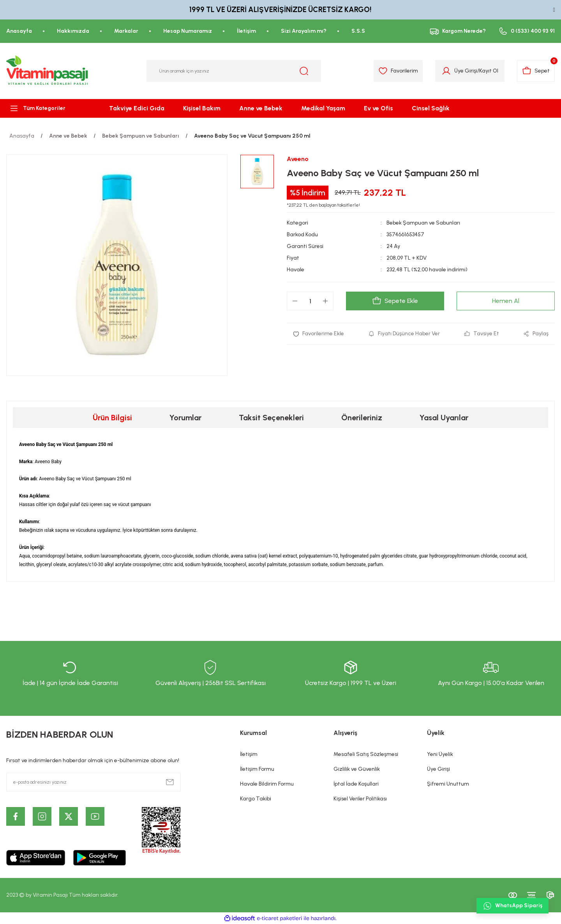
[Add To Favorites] (318, 334)
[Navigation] (47, 108)
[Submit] (170, 782)
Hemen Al (506, 301)
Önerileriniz (362, 418)
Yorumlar (185, 418)
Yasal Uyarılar (444, 418)
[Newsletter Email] (93, 782)
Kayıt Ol (489, 71)
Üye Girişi (438, 769)
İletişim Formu (257, 769)
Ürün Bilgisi (112, 418)
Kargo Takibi (256, 799)
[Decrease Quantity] (295, 301)
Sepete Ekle (395, 301)
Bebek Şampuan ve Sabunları (423, 223)
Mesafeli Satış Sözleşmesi (366, 754)
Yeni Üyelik (440, 754)
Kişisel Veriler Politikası (360, 799)
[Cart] (536, 71)
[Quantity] (310, 301)
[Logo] (48, 71)
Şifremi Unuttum (448, 784)
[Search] (234, 71)
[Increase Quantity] (325, 301)
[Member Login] (446, 71)
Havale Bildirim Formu (267, 784)
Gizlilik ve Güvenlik (357, 769)
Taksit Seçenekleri (271, 418)
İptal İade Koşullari (356, 784)
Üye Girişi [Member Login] (466, 71)
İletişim (249, 754)
